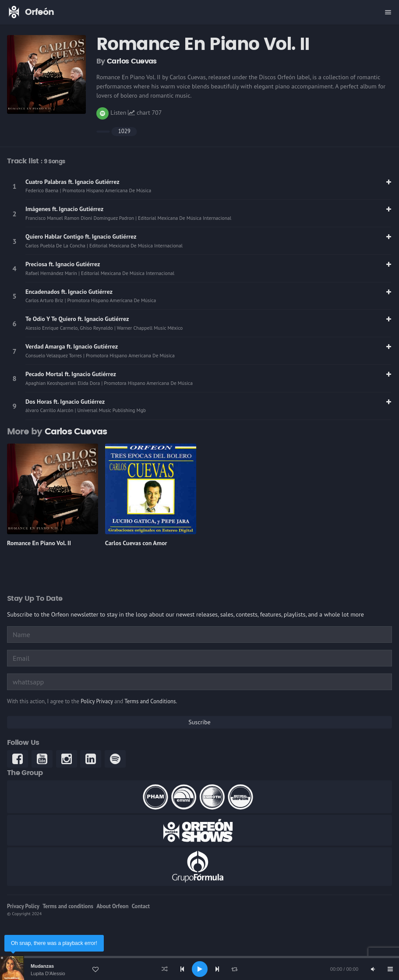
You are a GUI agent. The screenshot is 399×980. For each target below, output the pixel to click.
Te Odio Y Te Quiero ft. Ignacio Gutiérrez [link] (77, 319)
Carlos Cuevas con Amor (136, 543)
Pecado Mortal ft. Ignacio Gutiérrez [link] (71, 374)
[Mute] (373, 969)
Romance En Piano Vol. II (39, 543)
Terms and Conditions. (151, 701)
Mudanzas (42, 966)
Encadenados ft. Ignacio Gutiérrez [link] (69, 292)
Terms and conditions (68, 906)
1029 (124, 131)
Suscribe (199, 722)
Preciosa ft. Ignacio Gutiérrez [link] (63, 264)
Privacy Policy (23, 906)
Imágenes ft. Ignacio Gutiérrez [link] (64, 209)
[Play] (200, 969)
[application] (199, 969)
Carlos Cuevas (132, 61)
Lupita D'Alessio (48, 973)
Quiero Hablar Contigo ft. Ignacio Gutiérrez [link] (81, 236)
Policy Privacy (97, 701)
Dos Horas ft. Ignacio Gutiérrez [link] (65, 402)
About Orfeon (112, 906)
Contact (141, 906)
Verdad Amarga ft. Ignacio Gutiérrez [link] (72, 346)
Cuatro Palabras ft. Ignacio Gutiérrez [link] (72, 182)
